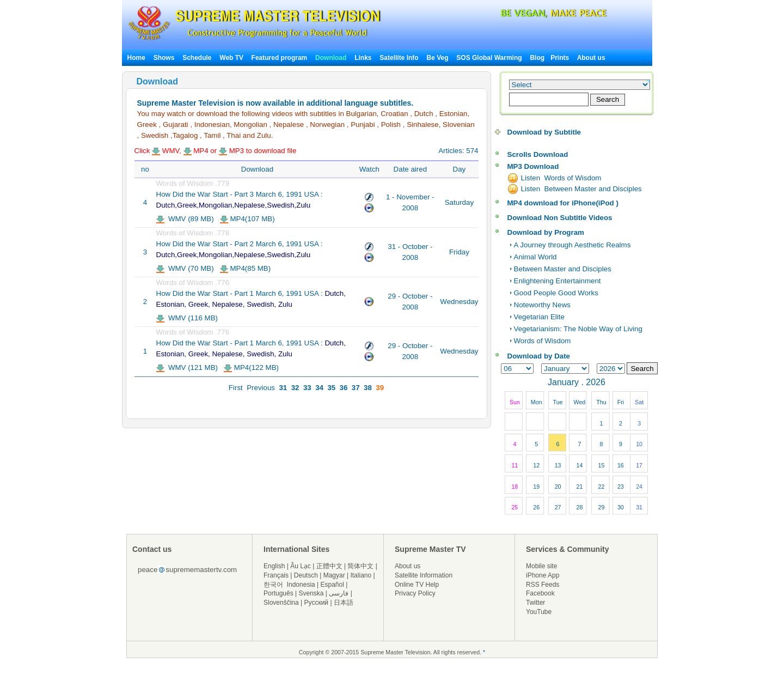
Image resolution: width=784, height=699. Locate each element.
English (274, 566)
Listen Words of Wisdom (561, 178)
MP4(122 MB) (251, 367)
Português (278, 593)
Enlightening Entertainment (558, 281)
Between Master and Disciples (563, 269)
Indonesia (301, 585)
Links (363, 58)
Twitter (535, 603)
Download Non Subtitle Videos (560, 218)
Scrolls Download (538, 154)
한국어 (273, 585)
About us (591, 58)
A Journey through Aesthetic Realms (572, 245)
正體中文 (329, 566)
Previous (261, 388)
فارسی (339, 593)
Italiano (361, 575)
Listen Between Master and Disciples (581, 189)
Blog (537, 58)
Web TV (232, 58)
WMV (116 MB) (187, 318)
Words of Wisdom (543, 341)
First (236, 388)
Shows (164, 58)
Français (276, 575)
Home (136, 58)
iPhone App (543, 575)
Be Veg (438, 58)
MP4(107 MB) (247, 219)
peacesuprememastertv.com (187, 570)
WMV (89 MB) (185, 219)
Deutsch (306, 575)
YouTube (539, 612)
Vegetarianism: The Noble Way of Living (578, 329)
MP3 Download (533, 166)
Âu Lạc (301, 566)
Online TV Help (417, 585)
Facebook (540, 593)
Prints (561, 58)
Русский (317, 603)
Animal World (535, 257)
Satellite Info (399, 58)
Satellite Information (424, 575)
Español (332, 585)
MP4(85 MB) (246, 268)
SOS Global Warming (489, 58)
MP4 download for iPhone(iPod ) (563, 203)
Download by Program (546, 232)
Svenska (311, 593)
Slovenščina (281, 603)
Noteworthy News (542, 305)
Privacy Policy (415, 593)
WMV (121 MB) (187, 367)
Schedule (197, 58)
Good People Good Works (556, 293)
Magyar (334, 575)
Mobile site (541, 566)
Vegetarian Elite (539, 317)
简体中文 (360, 566)
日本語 (344, 603)
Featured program (280, 58)
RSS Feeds (543, 585)
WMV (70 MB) (185, 268)
